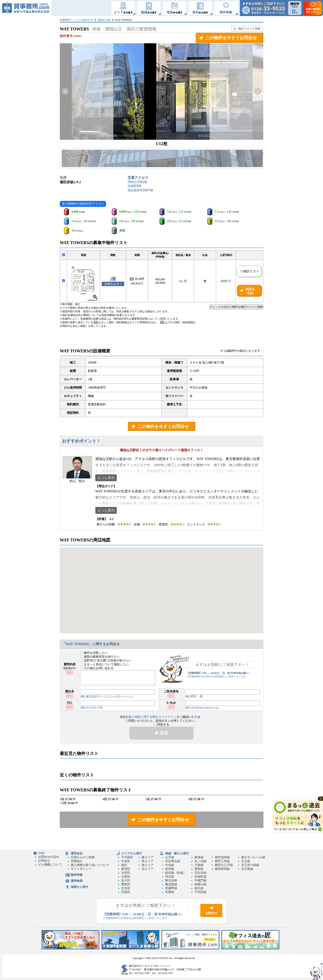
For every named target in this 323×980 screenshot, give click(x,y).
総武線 (170, 869)
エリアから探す (132, 853)
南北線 (199, 888)
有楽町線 (200, 877)
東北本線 (171, 880)
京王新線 (247, 869)
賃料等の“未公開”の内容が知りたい (106, 661)
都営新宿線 (222, 869)
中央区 (126, 861)
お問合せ (44, 861)
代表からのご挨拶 (83, 857)
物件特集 (77, 875)
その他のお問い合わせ (97, 668)
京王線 (246, 861)
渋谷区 (126, 873)
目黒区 (126, 892)
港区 (124, 865)
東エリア (148, 857)
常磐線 (170, 892)
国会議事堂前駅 (138, 190)
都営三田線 (222, 861)
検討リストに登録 (249, 29)
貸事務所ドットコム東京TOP (76, 20)
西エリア (148, 861)
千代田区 (127, 857)
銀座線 (199, 857)
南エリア (148, 865)
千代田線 (200, 892)
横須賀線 (171, 884)
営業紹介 (77, 861)
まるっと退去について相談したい (104, 664)
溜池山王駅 (104, 20)
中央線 (170, 865)
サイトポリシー (81, 869)
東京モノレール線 (253, 857)
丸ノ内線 (200, 861)
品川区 (126, 880)
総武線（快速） (176, 873)
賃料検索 (77, 881)
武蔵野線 (171, 888)
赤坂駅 (132, 186)
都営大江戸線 (224, 865)
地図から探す (80, 887)
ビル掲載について (50, 865)
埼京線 (170, 877)
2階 (113, 279)
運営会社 (77, 853)
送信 (161, 733)
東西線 (199, 869)
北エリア (148, 869)
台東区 (126, 877)
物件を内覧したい (94, 653)
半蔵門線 (200, 880)
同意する (162, 725)
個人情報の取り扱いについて (90, 865)
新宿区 (126, 869)
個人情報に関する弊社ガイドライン (153, 717)
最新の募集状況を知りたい (100, 657)
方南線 (199, 865)
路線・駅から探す (177, 853)
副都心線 (200, 884)
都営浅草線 (222, 857)
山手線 (170, 857)
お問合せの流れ (49, 857)
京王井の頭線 (250, 865)
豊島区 (126, 884)
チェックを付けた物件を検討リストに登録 (236, 307)
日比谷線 (200, 873)
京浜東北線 (173, 861)
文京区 (126, 888)
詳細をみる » (113, 284)
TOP (41, 853)
